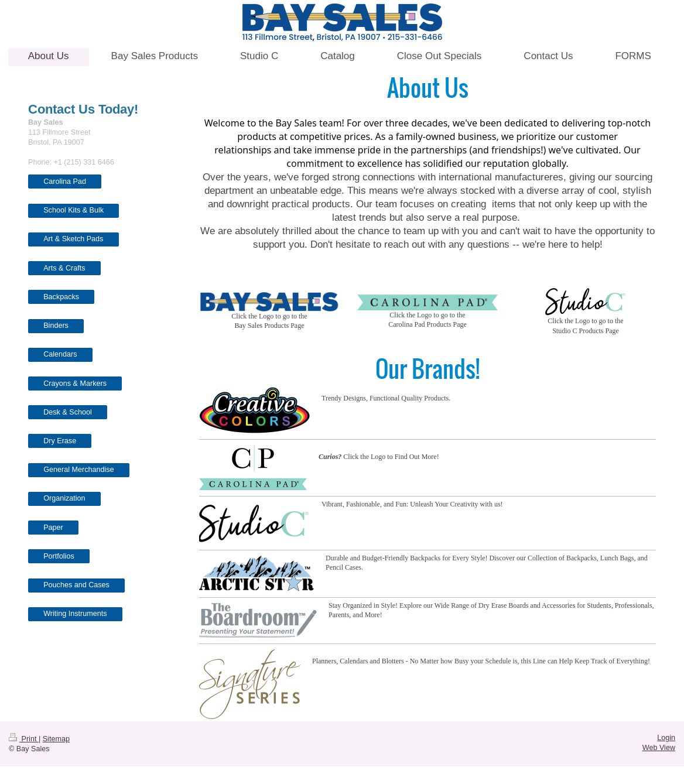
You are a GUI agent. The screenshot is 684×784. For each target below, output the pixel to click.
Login (666, 738)
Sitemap (56, 739)
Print (24, 739)
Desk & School (68, 412)
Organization (64, 498)
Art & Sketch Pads (73, 239)
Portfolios (59, 556)
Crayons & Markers (75, 384)
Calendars (60, 354)
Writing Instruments (75, 614)
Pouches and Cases (76, 585)
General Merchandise (78, 470)
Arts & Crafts (64, 268)
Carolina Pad (65, 182)
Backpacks (61, 297)
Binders (56, 326)
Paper (53, 528)
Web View (659, 748)
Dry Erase (60, 441)
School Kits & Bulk (73, 210)
